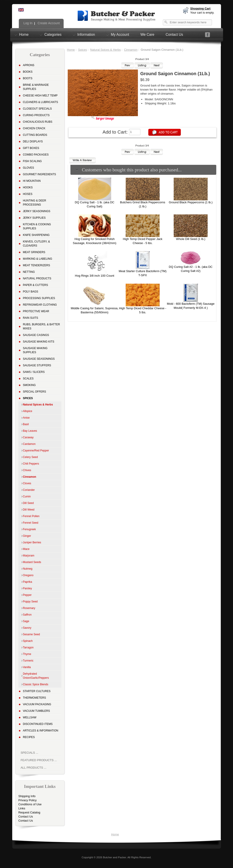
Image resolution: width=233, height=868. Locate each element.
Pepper (27, 595)
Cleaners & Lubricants (40, 102)
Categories (53, 34)
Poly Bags (31, 292)
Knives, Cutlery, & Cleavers (36, 244)
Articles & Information (41, 731)
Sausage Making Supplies (35, 350)
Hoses (28, 194)
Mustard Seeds (32, 562)
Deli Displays (33, 141)
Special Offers (34, 392)
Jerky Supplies (34, 218)
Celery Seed (30, 457)
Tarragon (28, 647)
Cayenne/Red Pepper (36, 451)
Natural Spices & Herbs (105, 50)
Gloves (28, 168)
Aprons (29, 65)
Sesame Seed (31, 634)
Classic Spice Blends (36, 684)
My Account (120, 34)
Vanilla (27, 667)
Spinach (28, 641)
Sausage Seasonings (39, 359)
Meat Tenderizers (36, 265)
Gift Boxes (31, 148)
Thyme (27, 654)
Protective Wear (36, 311)
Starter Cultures (37, 691)
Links (22, 808)
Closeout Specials (37, 109)
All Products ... (34, 768)
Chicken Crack (34, 128)
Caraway (28, 437)
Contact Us (174, 35)
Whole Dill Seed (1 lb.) (191, 239)
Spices (83, 50)
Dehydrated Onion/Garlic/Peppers (36, 676)
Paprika (28, 582)
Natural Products (37, 278)
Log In (28, 23)
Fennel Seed (31, 523)
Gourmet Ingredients (39, 174)
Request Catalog (29, 812)
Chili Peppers (31, 464)
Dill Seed (28, 503)
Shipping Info (27, 796)
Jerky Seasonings (37, 211)
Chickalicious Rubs (38, 122)
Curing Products (36, 115)
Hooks (28, 187)
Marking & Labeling (37, 259)
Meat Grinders (34, 252)
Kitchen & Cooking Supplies (37, 226)
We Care (147, 35)
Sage (26, 621)
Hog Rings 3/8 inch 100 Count (95, 276)
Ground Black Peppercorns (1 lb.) (191, 202)
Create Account (48, 23)
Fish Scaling (32, 161)
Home (24, 34)
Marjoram (29, 556)
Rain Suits (30, 318)
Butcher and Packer (115, 857)
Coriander (29, 490)
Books (28, 72)
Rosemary (29, 608)
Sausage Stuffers (37, 365)
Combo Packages (36, 155)
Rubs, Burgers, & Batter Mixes (41, 326)
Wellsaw (30, 717)
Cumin (27, 496)
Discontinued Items (38, 724)
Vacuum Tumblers (36, 711)
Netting (29, 272)
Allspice (28, 411)
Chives (27, 470)
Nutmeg (28, 569)
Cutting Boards (35, 135)
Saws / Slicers (34, 372)
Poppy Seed (30, 602)
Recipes (29, 737)
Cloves (27, 483)
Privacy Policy (28, 800)
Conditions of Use (30, 804)
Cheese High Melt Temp (40, 96)
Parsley (27, 588)
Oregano (28, 575)
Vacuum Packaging (37, 704)
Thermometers (34, 698)
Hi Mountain (32, 181)
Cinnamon (131, 50)
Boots (28, 78)
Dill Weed (29, 510)
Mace (26, 549)
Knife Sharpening (36, 235)
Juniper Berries (32, 542)
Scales (28, 379)
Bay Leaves (30, 431)
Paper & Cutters (35, 285)
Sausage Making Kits (39, 342)
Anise (26, 418)
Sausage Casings (36, 335)
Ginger (27, 536)
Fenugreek (29, 529)
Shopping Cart (200, 8)
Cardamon (29, 444)
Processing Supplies (39, 298)
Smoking (29, 385)
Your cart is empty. (202, 13)
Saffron (27, 615)
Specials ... (29, 753)
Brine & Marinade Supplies (36, 87)
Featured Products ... (39, 760)
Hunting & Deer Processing (35, 203)
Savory (27, 628)
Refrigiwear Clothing (40, 305)
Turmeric (28, 661)
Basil (26, 424)
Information (86, 34)
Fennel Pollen (31, 516)
